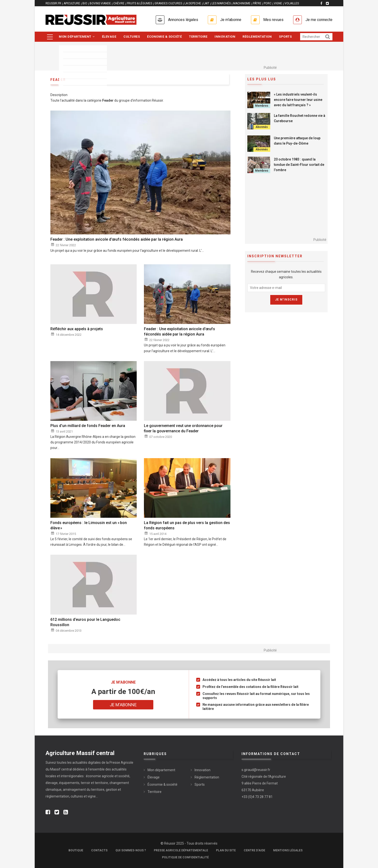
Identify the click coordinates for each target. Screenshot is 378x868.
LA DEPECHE (193, 3)
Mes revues (273, 20)
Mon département (77, 37)
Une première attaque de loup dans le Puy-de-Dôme (297, 141)
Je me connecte (319, 20)
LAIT (206, 3)
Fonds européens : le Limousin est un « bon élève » (89, 525)
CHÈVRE (119, 3)
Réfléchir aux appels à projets (77, 329)
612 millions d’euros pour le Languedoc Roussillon (85, 622)
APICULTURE (72, 3)
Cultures (132, 37)
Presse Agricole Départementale (181, 850)
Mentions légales (288, 850)
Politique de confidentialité (185, 857)
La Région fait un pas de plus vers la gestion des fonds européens (187, 525)
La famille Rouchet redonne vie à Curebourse (300, 118)
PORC (268, 3)
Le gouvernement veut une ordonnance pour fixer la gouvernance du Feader (183, 428)
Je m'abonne (231, 20)
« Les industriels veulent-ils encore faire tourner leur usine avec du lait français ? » (298, 100)
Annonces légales (183, 20)
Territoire (198, 37)
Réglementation (257, 37)
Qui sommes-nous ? (131, 850)
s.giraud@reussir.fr (256, 770)
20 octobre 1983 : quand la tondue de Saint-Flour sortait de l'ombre (299, 165)
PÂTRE (257, 3)
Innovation (225, 37)
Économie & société (164, 37)
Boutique (76, 850)
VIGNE (278, 3)
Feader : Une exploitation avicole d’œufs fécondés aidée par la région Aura (117, 239)
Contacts (99, 850)
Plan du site (226, 850)
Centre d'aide (254, 850)
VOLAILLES (292, 3)
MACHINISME (242, 3)
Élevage (109, 37)
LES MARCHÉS (221, 3)
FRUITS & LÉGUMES (139, 3)
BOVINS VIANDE (100, 3)
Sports (285, 37)
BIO (85, 3)
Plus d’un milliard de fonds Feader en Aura (88, 426)
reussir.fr (53, 3)
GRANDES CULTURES (168, 3)
